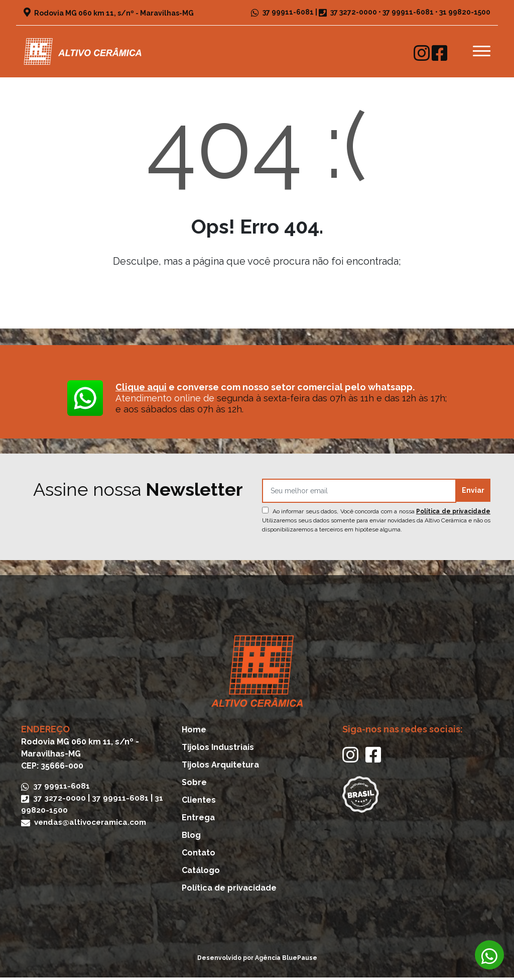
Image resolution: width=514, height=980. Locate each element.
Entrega (198, 820)
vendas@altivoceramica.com (88, 825)
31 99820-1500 (465, 12)
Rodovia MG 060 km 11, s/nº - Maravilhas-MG (109, 13)
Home (194, 732)
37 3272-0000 (354, 12)
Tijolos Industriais (218, 750)
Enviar (473, 493)
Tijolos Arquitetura (220, 767)
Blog (191, 838)
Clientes (199, 802)
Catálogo (201, 873)
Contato (199, 855)
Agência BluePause (286, 960)
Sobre (194, 785)
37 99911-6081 (282, 12)
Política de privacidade (453, 514)
